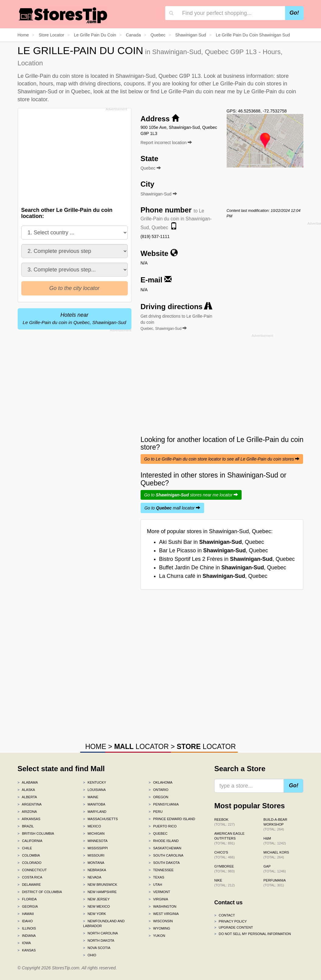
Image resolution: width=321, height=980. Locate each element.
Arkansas (29, 819)
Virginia (159, 899)
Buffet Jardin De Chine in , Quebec (223, 568)
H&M (275, 841)
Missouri (94, 855)
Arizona (27, 812)
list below (131, 91)
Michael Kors (276, 855)
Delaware (29, 885)
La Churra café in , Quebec (213, 576)
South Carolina (166, 855)
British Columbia (36, 833)
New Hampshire (100, 892)
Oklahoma (161, 782)
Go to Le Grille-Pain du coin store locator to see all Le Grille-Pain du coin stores (222, 459)
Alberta (27, 797)
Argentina (30, 804)
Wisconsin (161, 921)
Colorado (30, 863)
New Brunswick (100, 885)
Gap (275, 869)
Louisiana (94, 790)
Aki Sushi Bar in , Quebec (212, 542)
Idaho (25, 921)
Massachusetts (100, 819)
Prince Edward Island (172, 819)
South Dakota (164, 863)
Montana (94, 863)
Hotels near (75, 318)
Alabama (28, 782)
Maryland (95, 812)
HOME (96, 747)
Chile (25, 848)
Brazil (26, 826)
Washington (163, 906)
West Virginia (164, 914)
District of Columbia (40, 892)
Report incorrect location (166, 143)
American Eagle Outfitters (229, 838)
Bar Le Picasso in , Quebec (214, 550)
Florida (27, 899)
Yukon (157, 936)
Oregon (159, 797)
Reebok (224, 822)
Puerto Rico (163, 826)
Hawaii (26, 914)
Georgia (28, 906)
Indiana (27, 936)
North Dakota (99, 940)
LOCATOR (141, 747)
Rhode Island (164, 841)
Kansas (27, 950)
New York (94, 914)
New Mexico (96, 906)
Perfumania (275, 883)
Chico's (224, 855)
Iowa (24, 943)
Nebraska (95, 870)
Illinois (27, 928)
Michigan (94, 833)
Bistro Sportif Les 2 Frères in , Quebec (227, 559)
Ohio (90, 955)
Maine (91, 797)
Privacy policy (230, 921)
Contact (225, 915)
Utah (155, 885)
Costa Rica (30, 877)
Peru (156, 812)
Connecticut (32, 870)
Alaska (26, 790)
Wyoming (160, 928)
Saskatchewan (165, 848)
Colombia (29, 855)
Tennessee (161, 870)
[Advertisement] (76, 156)
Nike (224, 883)
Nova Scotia (97, 948)
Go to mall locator (172, 508)
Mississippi (95, 848)
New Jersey (96, 899)
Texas (157, 877)
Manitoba (94, 804)
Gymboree (224, 869)
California (30, 841)
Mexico (92, 826)
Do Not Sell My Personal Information (253, 934)
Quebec (158, 833)
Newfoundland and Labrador (104, 923)
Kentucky (95, 782)
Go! (294, 13)
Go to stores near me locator (191, 495)
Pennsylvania (164, 804)
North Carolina (101, 933)
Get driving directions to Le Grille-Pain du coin (176, 322)
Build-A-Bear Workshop (275, 824)
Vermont (160, 892)
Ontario (159, 790)
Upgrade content (234, 927)
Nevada (92, 877)
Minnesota (95, 841)
